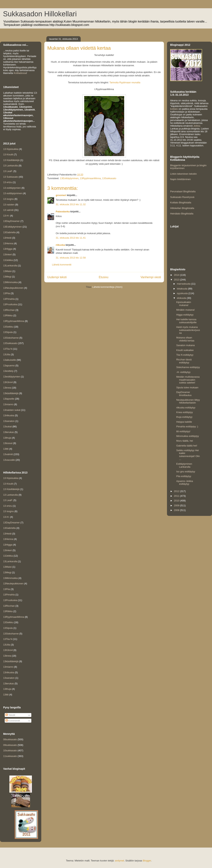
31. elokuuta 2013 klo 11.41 (71, 238)
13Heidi (7, 238)
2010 (177, 501)
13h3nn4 (8, 382)
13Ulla (7, 354)
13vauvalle (9, 460)
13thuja (7, 438)
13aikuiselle (10, 360)
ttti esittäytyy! (183, 431)
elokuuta (182, 298)
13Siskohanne (11, 338)
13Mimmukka (10, 282)
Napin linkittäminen (180, 179)
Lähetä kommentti (62, 265)
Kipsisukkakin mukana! (184, 304)
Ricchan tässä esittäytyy (184, 361)
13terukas (9, 432)
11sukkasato (10, 756)
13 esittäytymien (12, 188)
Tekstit (10, 715)
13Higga (8, 249)
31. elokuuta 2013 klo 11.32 (71, 204)
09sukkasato (10, 745)
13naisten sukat (12, 410)
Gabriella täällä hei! (187, 446)
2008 (177, 510)
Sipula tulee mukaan (187, 387)
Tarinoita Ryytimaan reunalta (125, 82)
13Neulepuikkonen (13, 288)
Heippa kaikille (184, 422)
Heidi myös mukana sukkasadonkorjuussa (188, 330)
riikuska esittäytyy (186, 408)
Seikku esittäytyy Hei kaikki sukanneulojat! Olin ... (188, 455)
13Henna (8, 243)
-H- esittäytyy (183, 372)
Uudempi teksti (57, 277)
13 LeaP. (8, 171)
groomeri (61, 195)
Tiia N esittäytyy (185, 355)
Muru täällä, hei (185, 441)
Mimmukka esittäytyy (188, 436)
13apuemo (9, 366)
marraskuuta (184, 284)
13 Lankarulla (11, 166)
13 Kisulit (8, 154)
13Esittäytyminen (69, 178)
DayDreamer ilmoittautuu (184, 394)
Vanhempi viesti (151, 277)
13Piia (7, 293)
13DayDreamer (11, 221)
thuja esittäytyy (184, 417)
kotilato (174, 109)
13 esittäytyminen (13, 193)
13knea (7, 388)
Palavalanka (63, 212)
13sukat (8, 426)
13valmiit (8, 454)
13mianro (8, 404)
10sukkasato (10, 750)
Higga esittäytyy (185, 315)
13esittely (8, 371)
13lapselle (9, 399)
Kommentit (13, 721)
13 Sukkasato (11, 177)
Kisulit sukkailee (185, 350)
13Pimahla (9, 299)
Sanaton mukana (185, 345)
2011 (177, 496)
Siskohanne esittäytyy (188, 367)
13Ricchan (9, 310)
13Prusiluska (10, 304)
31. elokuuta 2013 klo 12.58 (71, 258)
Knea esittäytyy (184, 412)
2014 (177, 275)
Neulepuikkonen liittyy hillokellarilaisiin (188, 401)
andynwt (120, 861)
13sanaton (9, 421)
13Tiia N (8, 349)
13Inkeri (8, 254)
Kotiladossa (20, 73)
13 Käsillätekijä (11, 160)
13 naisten (9, 205)
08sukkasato (10, 739)
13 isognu (8, 199)
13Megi (7, 277)
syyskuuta (183, 293)
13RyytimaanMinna (90, 178)
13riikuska (9, 415)
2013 (177, 280)
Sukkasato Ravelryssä (182, 197)
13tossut (8, 443)
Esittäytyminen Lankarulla (184, 465)
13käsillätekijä (11, 393)
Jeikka (197, 126)
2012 (177, 491)
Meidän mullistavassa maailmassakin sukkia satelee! (188, 380)
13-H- (6, 216)
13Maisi (7, 271)
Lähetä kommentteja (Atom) (107, 287)
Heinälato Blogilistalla (182, 214)
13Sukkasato (109, 178)
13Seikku (8, 327)
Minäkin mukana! (185, 310)
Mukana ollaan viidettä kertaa (185, 339)
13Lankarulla (10, 266)
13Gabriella (9, 232)
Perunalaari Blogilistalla (183, 191)
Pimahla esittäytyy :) (187, 426)
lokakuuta (182, 289)
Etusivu (104, 277)
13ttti (6, 449)
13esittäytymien (12, 377)
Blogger (147, 861)
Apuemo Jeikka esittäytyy (185, 483)
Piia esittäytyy (184, 476)
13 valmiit (8, 210)
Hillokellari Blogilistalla (182, 208)
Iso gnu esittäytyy (186, 472)
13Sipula (8, 332)
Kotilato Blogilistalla (181, 203)
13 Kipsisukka (11, 149)
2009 (177, 505)
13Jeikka (8, 260)
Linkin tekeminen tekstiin (183, 174)
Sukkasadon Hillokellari (40, 14)
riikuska (60, 245)
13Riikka (8, 315)
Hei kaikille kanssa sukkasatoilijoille (186, 321)
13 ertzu (8, 182)
